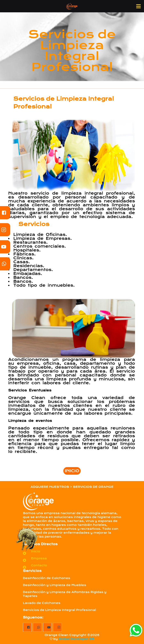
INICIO (72, 471)
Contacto (39, 565)
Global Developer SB (76, 639)
